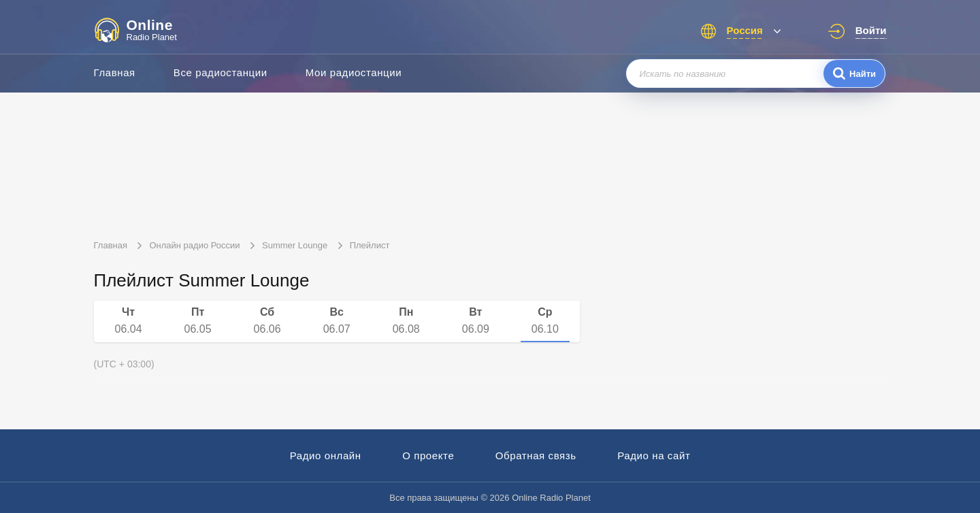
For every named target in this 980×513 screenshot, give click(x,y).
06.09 (476, 320)
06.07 (337, 320)
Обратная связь (536, 456)
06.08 (406, 320)
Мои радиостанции (354, 72)
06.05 (198, 320)
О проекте (428, 456)
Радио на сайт (654, 456)
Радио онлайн (326, 456)
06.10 (545, 320)
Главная (115, 72)
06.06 (267, 320)
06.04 (129, 320)
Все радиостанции (220, 72)
